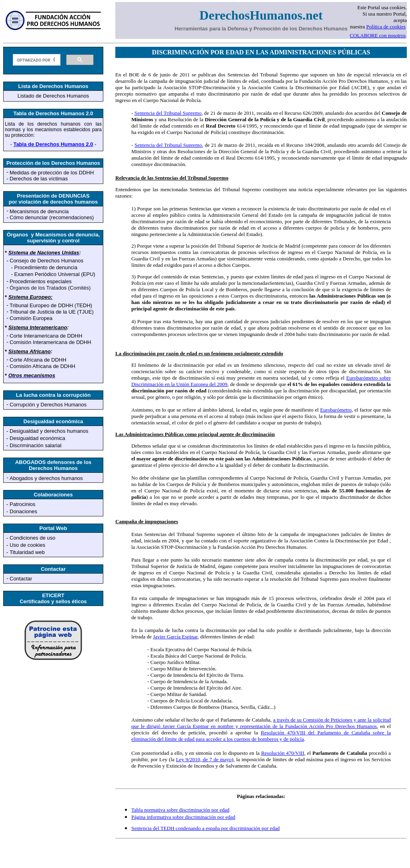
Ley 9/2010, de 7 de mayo (204, 759)
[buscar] (36, 60)
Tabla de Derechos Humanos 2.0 (53, 144)
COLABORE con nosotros (378, 35)
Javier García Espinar (175, 637)
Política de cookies (386, 27)
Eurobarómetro (336, 410)
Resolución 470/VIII (283, 753)
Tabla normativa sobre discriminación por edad (180, 810)
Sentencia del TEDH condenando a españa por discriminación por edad (206, 828)
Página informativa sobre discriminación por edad (183, 817)
